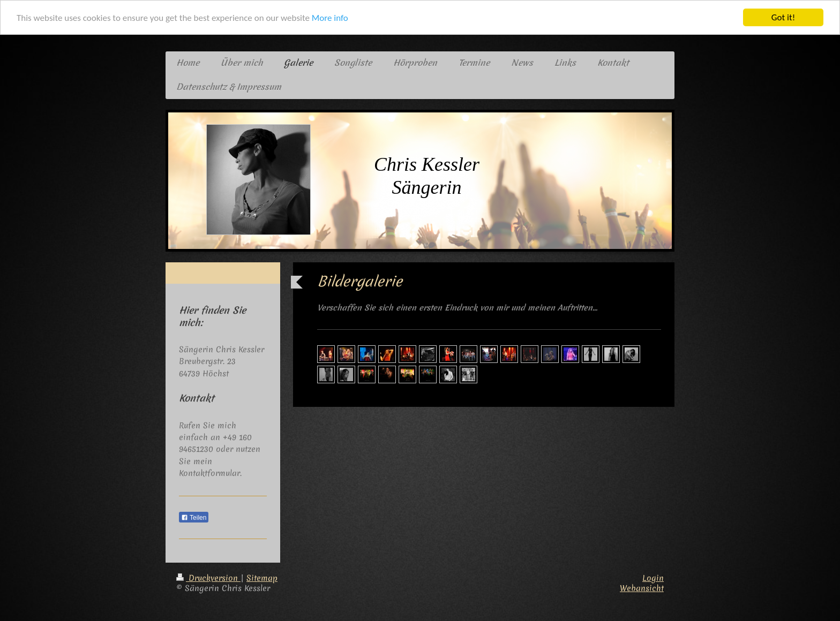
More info (330, 18)
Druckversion (208, 578)
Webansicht (642, 588)
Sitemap (262, 578)
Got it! (783, 17)
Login (653, 578)
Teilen (194, 518)
